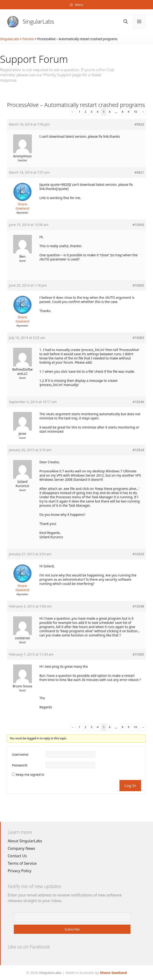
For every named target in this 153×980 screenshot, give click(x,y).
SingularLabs (38, 21)
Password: (20, 765)
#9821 (139, 172)
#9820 (139, 124)
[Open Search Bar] (126, 22)
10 (135, 112)
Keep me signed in (30, 775)
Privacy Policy (20, 871)
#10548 (138, 606)
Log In (130, 785)
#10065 (138, 285)
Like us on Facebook (29, 947)
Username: (20, 755)
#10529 (138, 554)
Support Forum (34, 59)
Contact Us (17, 856)
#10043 (138, 225)
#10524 (138, 450)
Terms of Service (22, 863)
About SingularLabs (25, 841)
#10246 (138, 402)
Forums (28, 39)
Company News (21, 848)
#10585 (138, 654)
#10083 (138, 338)
